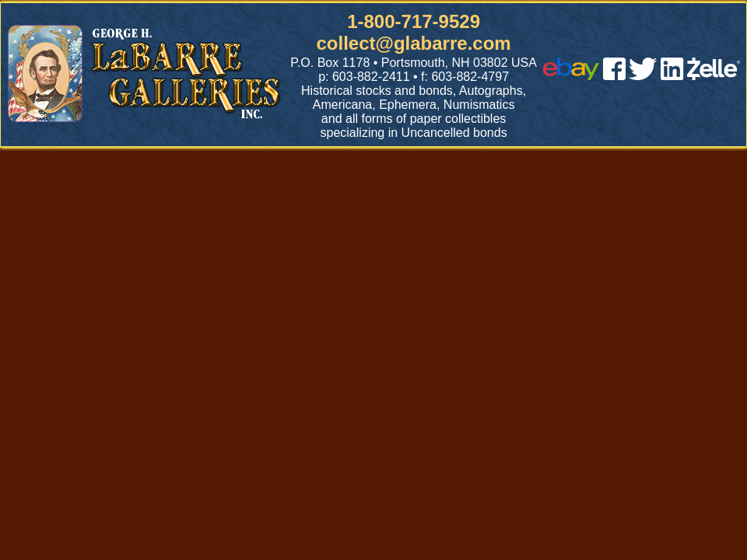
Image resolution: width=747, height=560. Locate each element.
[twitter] (643, 76)
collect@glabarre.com (414, 43)
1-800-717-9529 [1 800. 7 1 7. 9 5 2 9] (414, 21)
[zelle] (714, 76)
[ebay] (571, 76)
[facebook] (614, 76)
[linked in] (672, 76)
